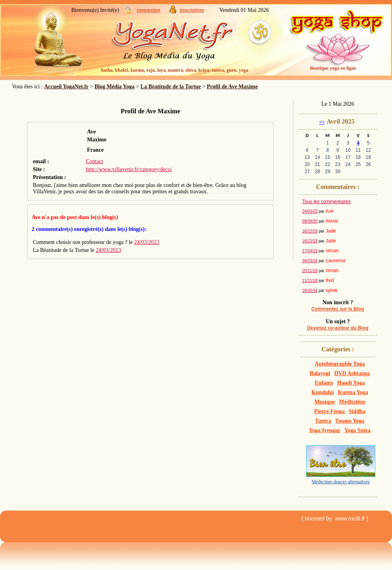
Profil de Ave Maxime (232, 87)
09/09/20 (310, 221)
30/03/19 (310, 261)
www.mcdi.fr (350, 519)
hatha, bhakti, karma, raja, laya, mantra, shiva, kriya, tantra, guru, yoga (175, 70)
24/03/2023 (147, 242)
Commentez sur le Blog (338, 309)
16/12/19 (310, 231)
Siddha (357, 411)
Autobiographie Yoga (340, 364)
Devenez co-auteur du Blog (338, 328)
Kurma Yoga (353, 392)
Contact (95, 161)
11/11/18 (310, 281)
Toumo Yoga (350, 421)
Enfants (324, 383)
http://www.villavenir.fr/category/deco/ (129, 169)
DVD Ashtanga (352, 373)
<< (322, 122)
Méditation (352, 402)
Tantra (323, 421)
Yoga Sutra (358, 430)
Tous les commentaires (326, 202)
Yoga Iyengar (325, 430)
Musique (325, 402)
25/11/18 (310, 271)
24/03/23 (310, 211)
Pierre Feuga (329, 411)
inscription (192, 10)
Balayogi (320, 373)
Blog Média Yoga (115, 87)
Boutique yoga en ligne (333, 68)
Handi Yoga (351, 383)
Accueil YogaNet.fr (66, 87)
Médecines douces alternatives (341, 482)
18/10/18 (310, 291)
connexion (148, 10)
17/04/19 (310, 251)
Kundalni (323, 392)
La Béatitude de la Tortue (171, 87)
